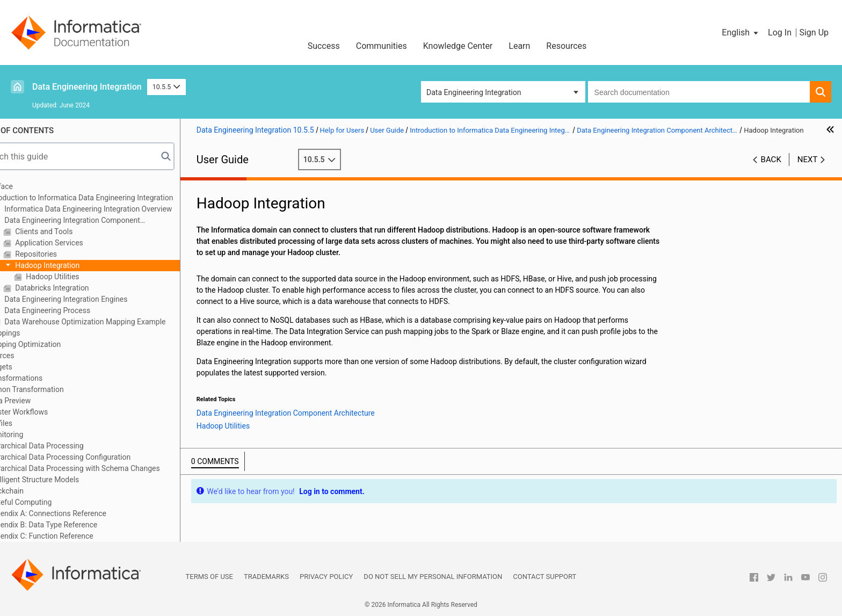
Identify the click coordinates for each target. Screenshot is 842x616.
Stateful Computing (50, 502)
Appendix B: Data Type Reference (73, 525)
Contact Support (545, 577)
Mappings (34, 333)
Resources (566, 46)
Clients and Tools (74, 231)
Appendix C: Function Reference (71, 536)
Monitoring (36, 434)
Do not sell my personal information (433, 577)
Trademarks (266, 577)
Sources (31, 356)
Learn (519, 46)
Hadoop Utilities (82, 277)
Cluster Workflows (48, 412)
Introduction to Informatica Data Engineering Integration (111, 198)
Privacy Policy (326, 577)
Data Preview (39, 401)
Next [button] (808, 171)
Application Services (79, 243)
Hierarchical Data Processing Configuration (89, 457)
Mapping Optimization (55, 344)
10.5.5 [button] (166, 87)
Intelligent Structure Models (64, 480)
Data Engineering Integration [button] (474, 92)
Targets (30, 367)
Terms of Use (209, 577)
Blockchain (36, 491)
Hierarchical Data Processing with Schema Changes (104, 468)
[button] (741, 33)
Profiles (30, 423)
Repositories (66, 254)
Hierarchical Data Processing (66, 446)
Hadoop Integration (77, 265)
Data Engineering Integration (87, 87)
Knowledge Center (458, 46)
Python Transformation (56, 389)
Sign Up (814, 32)
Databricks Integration (82, 288)
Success (324, 46)
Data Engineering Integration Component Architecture (97, 221)
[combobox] (699, 92)
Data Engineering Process (77, 310)
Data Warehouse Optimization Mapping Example (115, 322)
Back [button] (771, 171)
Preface (31, 186)
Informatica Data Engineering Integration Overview (118, 209)
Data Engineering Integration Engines (96, 299)
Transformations (45, 378)
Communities (382, 46)
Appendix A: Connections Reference (77, 513)
